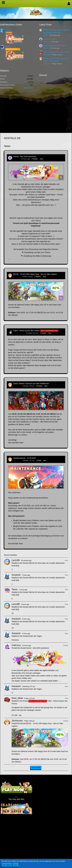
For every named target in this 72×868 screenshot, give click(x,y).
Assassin (46, 42)
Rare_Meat (47, 55)
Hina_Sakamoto (19, 333)
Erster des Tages (50, 39)
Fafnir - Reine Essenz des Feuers (56, 52)
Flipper (8, 30)
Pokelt (8, 47)
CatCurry (46, 48)
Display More (36, 768)
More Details (6, 865)
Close (15, 865)
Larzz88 (46, 35)
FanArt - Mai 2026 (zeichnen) (55, 46)
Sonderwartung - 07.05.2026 (25, 458)
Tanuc (15, 589)
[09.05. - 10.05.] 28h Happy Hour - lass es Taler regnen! (35, 274)
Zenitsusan (47, 64)
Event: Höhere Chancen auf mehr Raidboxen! (31, 384)
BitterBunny (28, 88)
